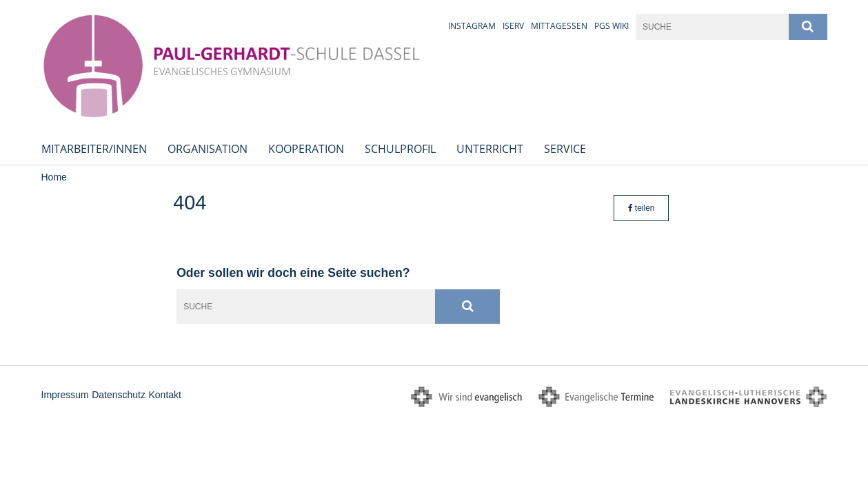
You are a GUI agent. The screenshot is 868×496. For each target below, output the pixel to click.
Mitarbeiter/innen (94, 149)
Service (565, 149)
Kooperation (306, 149)
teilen (642, 208)
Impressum (65, 395)
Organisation (208, 149)
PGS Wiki (612, 26)
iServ (513, 26)
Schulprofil (400, 149)
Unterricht (490, 149)
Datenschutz (119, 395)
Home (54, 177)
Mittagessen (559, 26)
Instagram (472, 26)
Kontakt (164, 395)
